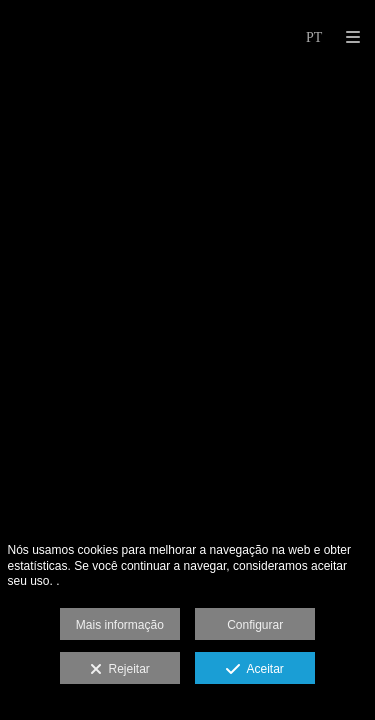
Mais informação (120, 625)
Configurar (255, 625)
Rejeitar (120, 670)
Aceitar (254, 670)
